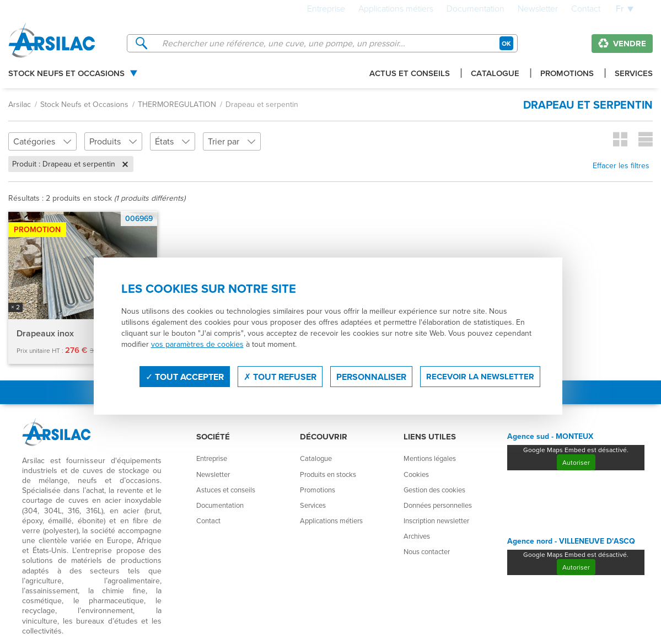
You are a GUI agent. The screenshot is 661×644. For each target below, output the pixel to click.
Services (634, 74)
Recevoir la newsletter (480, 377)
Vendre (622, 44)
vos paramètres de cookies (197, 344)
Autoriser (576, 462)
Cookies (416, 474)
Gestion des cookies (434, 490)
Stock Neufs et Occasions (66, 74)
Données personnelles (438, 505)
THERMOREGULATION (177, 104)
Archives (417, 536)
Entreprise (326, 9)
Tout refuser (280, 377)
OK (506, 43)
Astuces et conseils (226, 490)
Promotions (567, 74)
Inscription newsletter (436, 520)
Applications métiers (396, 9)
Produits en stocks (328, 474)
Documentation (475, 9)
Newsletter (538, 9)
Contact (586, 9)
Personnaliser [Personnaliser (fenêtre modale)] (371, 377)
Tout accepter (185, 377)
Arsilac (20, 104)
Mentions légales (430, 458)
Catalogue (495, 74)
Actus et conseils (410, 74)
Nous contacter (427, 551)
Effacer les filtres (621, 165)
